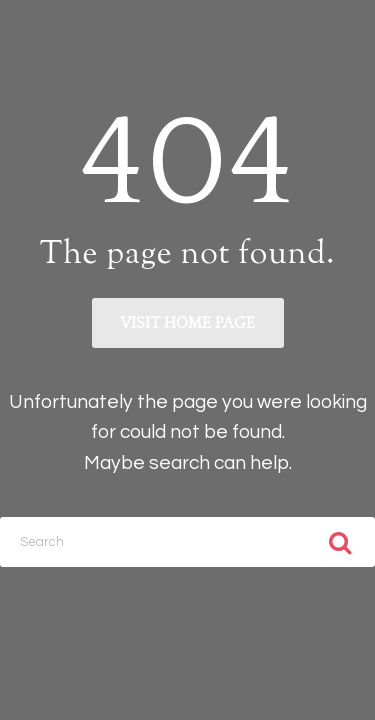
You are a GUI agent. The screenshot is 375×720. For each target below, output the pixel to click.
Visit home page (187, 323)
